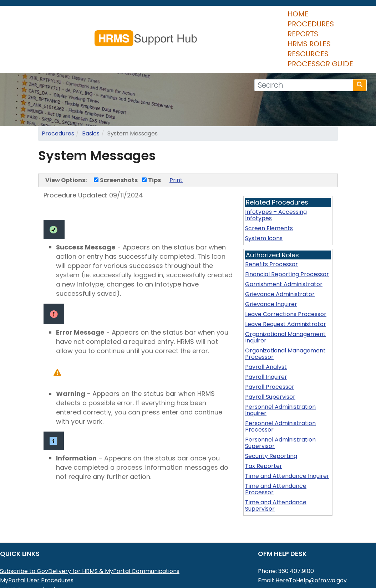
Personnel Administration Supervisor (280, 411)
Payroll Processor (270, 355)
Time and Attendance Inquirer (287, 444)
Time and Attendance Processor (276, 457)
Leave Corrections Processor (286, 282)
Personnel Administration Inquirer (280, 378)
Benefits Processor (271, 232)
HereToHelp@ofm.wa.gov (311, 548)
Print (176, 148)
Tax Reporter (264, 434)
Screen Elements (269, 196)
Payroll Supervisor (270, 365)
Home (28, 32)
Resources (217, 32)
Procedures (71, 32)
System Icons (264, 206)
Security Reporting (271, 424)
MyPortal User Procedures (37, 548)
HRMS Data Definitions (31, 567)
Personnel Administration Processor (280, 394)
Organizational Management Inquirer (285, 305)
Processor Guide (279, 32)
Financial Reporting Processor (287, 242)
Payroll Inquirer (266, 345)
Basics (91, 101)
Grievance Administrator (280, 262)
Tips (151, 148)
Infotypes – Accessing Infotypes (276, 183)
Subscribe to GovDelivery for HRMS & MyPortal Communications (90, 539)
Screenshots (116, 148)
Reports (119, 32)
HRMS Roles (165, 32)
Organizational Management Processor (285, 322)
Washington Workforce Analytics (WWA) (57, 576)
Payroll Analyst (266, 335)
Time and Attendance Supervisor (276, 473)
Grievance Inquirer (271, 272)
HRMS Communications (32, 558)
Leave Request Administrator (286, 292)
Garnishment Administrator (284, 252)
